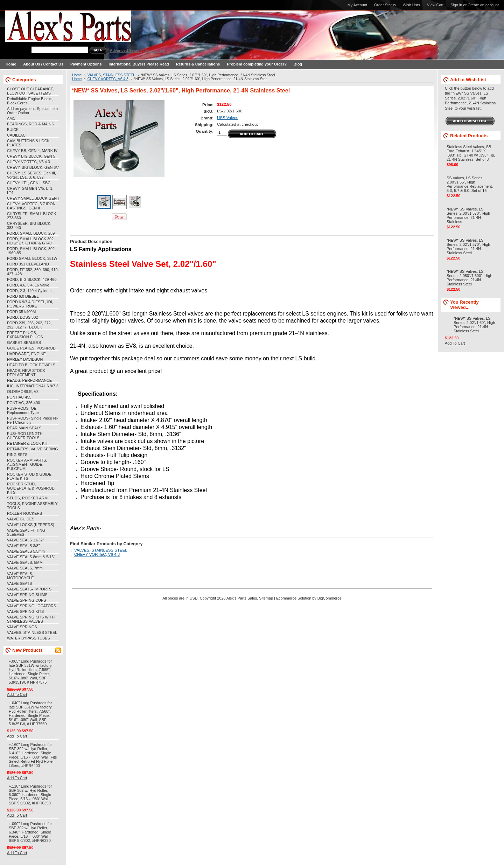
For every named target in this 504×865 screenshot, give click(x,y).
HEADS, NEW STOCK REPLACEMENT (26, 373)
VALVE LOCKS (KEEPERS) (31, 525)
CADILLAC (16, 135)
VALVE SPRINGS (22, 627)
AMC (11, 118)
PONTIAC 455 (19, 397)
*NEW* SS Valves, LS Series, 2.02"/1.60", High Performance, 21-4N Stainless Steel (474, 325)
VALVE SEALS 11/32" (26, 540)
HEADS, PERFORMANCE (29, 380)
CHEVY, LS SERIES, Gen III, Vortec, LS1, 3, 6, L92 (31, 175)
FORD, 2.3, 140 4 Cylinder (29, 291)
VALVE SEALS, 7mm (25, 568)
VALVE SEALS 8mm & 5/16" (31, 557)
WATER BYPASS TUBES (29, 638)
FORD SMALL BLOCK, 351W (32, 258)
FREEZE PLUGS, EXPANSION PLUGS (25, 335)
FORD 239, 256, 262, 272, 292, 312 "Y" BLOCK (29, 325)
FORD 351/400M (21, 312)
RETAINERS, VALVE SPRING (33, 449)
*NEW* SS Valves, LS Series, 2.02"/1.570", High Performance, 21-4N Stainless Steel (468, 247)
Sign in (456, 5)
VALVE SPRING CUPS (26, 600)
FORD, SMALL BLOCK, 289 (31, 233)
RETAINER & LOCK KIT (27, 443)
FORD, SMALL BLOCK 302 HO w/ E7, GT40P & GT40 (30, 241)
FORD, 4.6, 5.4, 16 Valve (28, 285)
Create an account (483, 5)
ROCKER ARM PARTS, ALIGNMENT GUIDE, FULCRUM (27, 464)
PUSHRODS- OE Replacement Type (23, 410)
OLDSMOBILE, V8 (23, 392)
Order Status (385, 5)
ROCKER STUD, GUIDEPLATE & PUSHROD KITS (31, 488)
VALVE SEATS (19, 583)
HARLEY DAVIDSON (25, 359)
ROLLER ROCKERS (24, 513)
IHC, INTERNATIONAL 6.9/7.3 (33, 386)
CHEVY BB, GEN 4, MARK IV (32, 151)
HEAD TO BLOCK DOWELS (31, 365)
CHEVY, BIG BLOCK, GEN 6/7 (33, 167)
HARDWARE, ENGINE (26, 354)
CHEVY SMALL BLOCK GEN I (33, 198)
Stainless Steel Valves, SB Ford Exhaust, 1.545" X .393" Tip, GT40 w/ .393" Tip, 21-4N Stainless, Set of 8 (471, 153)
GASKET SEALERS (24, 342)
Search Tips (155, 50)
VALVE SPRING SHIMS (27, 595)
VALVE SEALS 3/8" (23, 546)
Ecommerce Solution (294, 598)
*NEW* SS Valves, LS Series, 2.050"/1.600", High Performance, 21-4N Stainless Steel (469, 278)
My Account (357, 5)
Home (77, 75)
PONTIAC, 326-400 (23, 403)
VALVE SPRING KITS (25, 611)
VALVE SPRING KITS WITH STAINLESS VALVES (31, 619)
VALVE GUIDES (21, 519)
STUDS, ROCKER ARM (27, 498)
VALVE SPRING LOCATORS (31, 606)
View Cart (435, 5)
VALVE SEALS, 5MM (25, 562)
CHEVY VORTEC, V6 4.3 (29, 162)
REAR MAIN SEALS (24, 428)
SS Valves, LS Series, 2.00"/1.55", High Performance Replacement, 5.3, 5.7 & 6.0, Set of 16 (470, 184)
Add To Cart (17, 694)
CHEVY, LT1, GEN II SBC (29, 183)
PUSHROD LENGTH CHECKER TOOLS (25, 436)
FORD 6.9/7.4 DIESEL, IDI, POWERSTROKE (30, 304)
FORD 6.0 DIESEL (23, 296)
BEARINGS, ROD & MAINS (30, 124)
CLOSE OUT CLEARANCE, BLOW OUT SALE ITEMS (31, 91)
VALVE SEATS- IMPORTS (29, 589)
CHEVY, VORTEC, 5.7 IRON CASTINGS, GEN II (31, 206)
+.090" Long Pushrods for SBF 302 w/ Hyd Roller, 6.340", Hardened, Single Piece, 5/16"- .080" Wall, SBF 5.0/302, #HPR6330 (30, 832)
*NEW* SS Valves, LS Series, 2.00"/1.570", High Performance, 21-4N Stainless (468, 215)
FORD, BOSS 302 (22, 317)
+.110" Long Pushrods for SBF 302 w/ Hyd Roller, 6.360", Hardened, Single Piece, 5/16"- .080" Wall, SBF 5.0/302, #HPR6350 (30, 795)
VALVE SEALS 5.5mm (26, 551)
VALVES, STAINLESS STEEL (32, 632)
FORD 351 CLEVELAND (28, 264)
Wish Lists (412, 5)
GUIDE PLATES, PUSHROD (31, 348)
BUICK (13, 130)
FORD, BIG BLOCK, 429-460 (32, 279)
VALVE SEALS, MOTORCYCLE (20, 576)
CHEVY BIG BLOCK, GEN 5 (31, 156)
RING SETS (17, 455)
